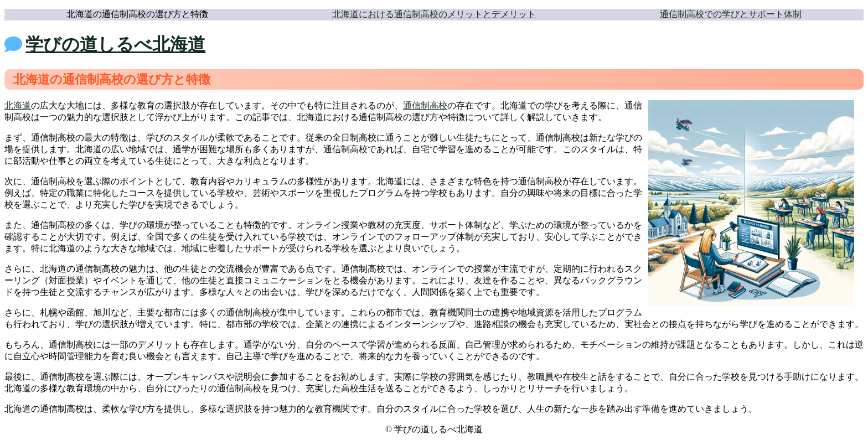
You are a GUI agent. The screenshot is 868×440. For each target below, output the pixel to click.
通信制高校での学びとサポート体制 (731, 14)
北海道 (18, 105)
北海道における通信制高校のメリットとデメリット (434, 14)
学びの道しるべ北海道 (115, 44)
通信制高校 (425, 105)
